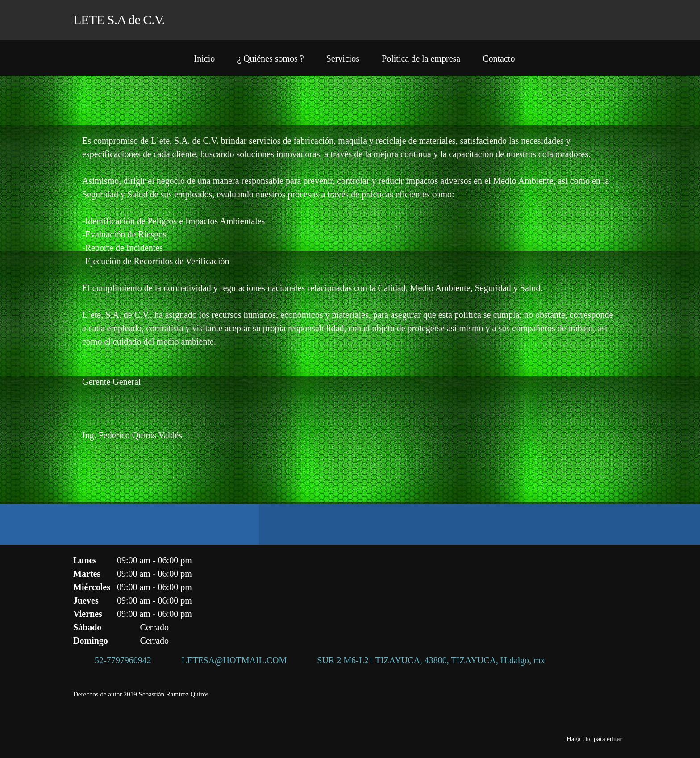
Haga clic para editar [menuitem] (594, 739)
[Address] (425, 660)
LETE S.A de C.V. (119, 19)
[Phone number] (117, 660)
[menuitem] (205, 60)
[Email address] (228, 660)
